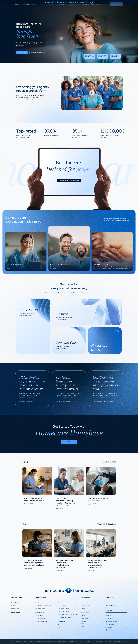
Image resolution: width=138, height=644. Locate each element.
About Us (109, 598)
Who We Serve (16, 598)
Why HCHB (51, 8)
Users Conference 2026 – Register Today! (69, 2)
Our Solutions (40, 598)
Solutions (63, 8)
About (86, 8)
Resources (75, 8)
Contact (96, 8)
